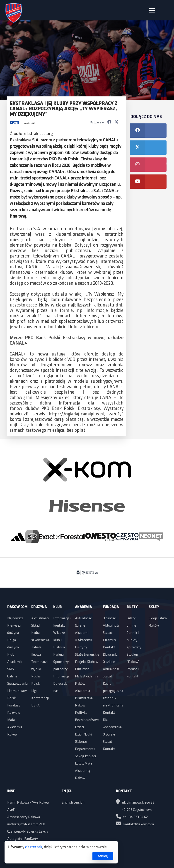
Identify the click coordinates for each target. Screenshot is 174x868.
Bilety (132, 607)
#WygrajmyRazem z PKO (26, 824)
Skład (35, 626)
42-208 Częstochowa (137, 810)
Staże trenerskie (87, 655)
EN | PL (67, 791)
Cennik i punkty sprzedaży (134, 640)
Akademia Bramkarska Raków (84, 698)
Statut (108, 633)
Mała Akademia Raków (15, 727)
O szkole (109, 662)
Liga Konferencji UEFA (40, 698)
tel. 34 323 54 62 (132, 817)
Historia (59, 647)
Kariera (58, 655)
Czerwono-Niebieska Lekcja (28, 832)
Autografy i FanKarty (23, 839)
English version (73, 803)
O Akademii (83, 640)
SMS (11, 669)
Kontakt (109, 647)
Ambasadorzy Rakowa (24, 817)
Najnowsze (15, 618)
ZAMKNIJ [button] (103, 856)
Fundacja (111, 607)
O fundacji (110, 618)
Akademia (15, 662)
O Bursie (109, 735)
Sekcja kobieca (86, 756)
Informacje (61, 677)
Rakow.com (17, 607)
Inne (11, 791)
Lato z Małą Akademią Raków (83, 771)
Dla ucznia (110, 655)
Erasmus (109, 640)
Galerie (12, 677)
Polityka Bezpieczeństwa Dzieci (87, 720)
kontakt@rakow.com (135, 824)
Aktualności (40, 618)
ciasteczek (34, 847)
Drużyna (39, 607)
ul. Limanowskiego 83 (135, 803)
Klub (15, 123)
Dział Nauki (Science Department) (85, 742)
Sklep (154, 607)
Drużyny (81, 647)
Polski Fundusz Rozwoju (14, 706)
